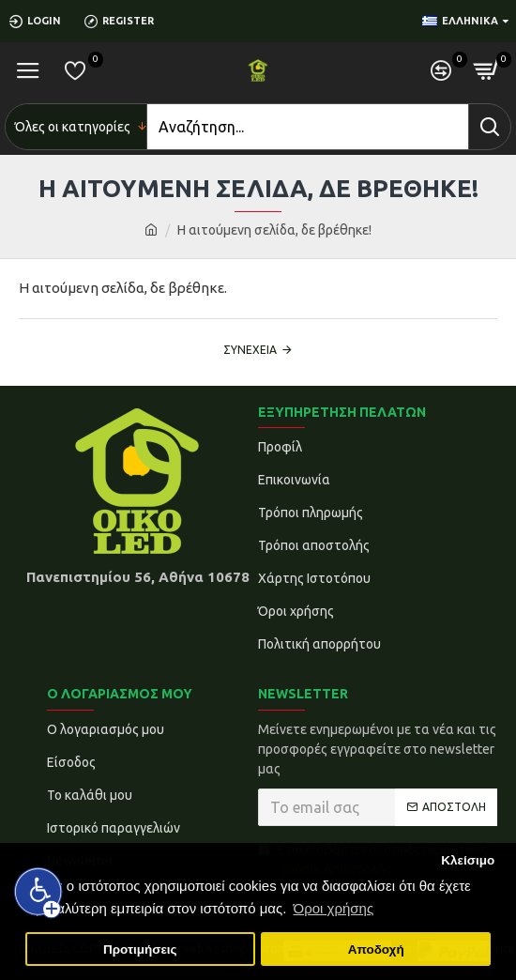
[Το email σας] (378, 807)
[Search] (308, 127)
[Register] (126, 21)
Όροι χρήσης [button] (334, 908)
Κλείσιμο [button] (468, 860)
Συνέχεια (250, 350)
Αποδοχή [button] (376, 949)
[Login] (42, 21)
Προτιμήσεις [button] (140, 949)
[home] (151, 230)
